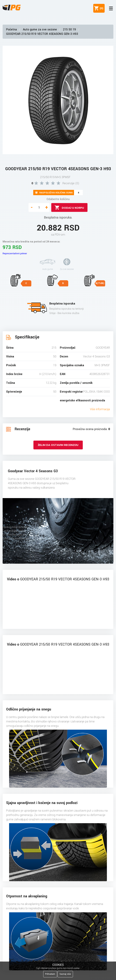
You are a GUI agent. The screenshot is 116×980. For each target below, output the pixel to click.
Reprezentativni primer (15, 253)
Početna (11, 29)
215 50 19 (69, 29)
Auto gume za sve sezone (40, 29)
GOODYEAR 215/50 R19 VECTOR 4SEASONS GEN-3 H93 (42, 34)
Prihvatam (50, 974)
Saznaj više (65, 974)
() (101, 8)
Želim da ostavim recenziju (58, 445)
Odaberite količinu (58, 199)
